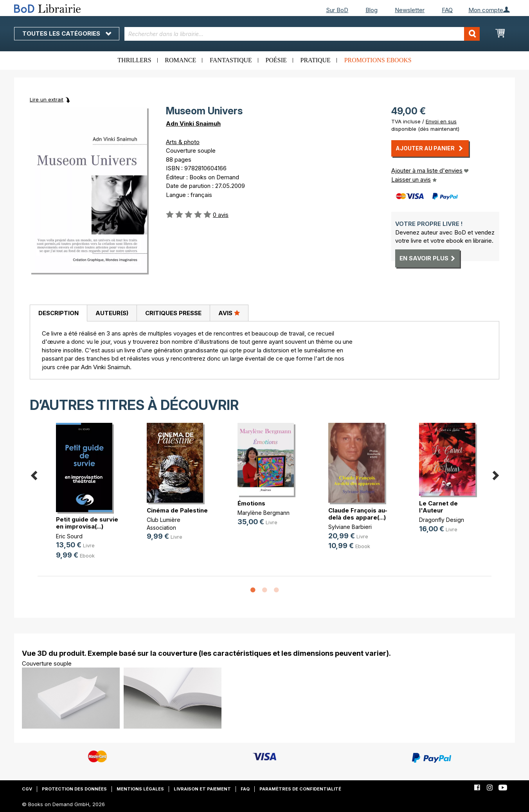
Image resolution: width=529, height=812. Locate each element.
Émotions (251, 503)
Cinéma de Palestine (177, 510)
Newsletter (410, 10)
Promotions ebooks (378, 60)
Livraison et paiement (202, 789)
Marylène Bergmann (264, 513)
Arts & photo (183, 142)
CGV (27, 789)
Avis (229, 313)
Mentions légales (140, 789)
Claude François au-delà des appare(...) (358, 514)
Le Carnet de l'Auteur (438, 507)
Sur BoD (337, 10)
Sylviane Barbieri (350, 527)
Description (58, 313)
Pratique (316, 60)
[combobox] (302, 34)
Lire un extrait (47, 99)
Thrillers (134, 60)
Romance (180, 60)
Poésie (276, 60)
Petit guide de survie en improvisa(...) (87, 523)
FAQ (447, 10)
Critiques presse (173, 313)
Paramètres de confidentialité (300, 789)
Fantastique (231, 60)
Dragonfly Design (442, 520)
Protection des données (74, 789)
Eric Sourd (69, 536)
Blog (372, 10)
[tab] (58, 313)
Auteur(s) (112, 313)
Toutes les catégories (67, 33)
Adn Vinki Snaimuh (193, 124)
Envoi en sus (441, 121)
